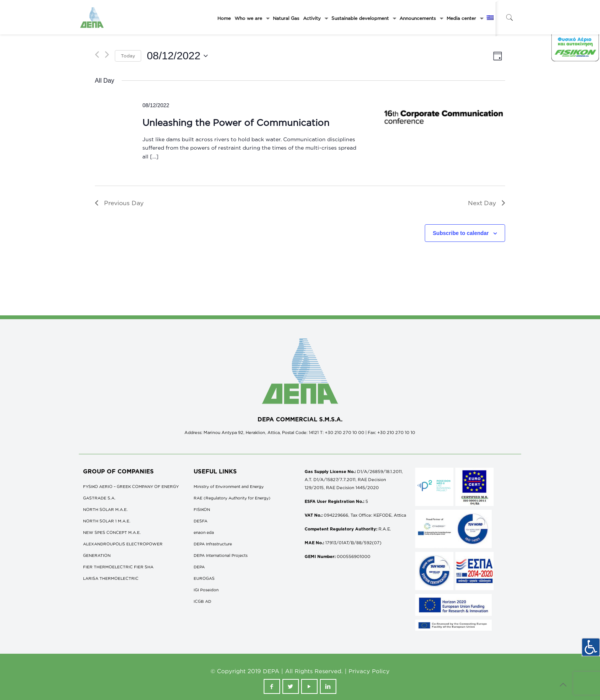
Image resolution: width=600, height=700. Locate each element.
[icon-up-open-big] (563, 684)
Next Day (487, 203)
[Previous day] (97, 55)
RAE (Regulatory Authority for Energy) (232, 498)
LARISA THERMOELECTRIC (111, 578)
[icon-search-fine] (509, 17)
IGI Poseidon (206, 590)
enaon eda (204, 532)
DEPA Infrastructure (213, 544)
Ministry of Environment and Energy (229, 486)
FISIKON (202, 509)
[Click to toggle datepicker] (177, 56)
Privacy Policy (369, 671)
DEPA (199, 567)
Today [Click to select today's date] (128, 56)
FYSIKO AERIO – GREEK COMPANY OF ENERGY (131, 486)
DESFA (201, 521)
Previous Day (119, 203)
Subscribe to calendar (461, 233)
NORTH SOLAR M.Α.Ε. (105, 509)
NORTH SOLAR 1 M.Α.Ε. (107, 521)
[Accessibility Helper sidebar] (591, 647)
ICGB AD (202, 601)
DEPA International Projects (221, 555)
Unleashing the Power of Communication (236, 122)
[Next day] (107, 55)
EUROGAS (204, 578)
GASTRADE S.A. (99, 498)
